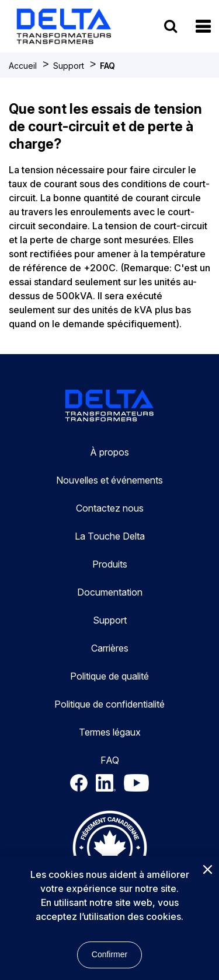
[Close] (207, 870)
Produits (110, 564)
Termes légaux (110, 732)
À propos (109, 452)
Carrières (110, 648)
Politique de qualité (109, 676)
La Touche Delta (110, 536)
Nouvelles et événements (109, 480)
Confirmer (109, 954)
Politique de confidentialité (109, 704)
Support (69, 66)
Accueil (23, 66)
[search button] (171, 26)
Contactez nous (110, 508)
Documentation (110, 592)
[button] (203, 27)
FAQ (107, 66)
